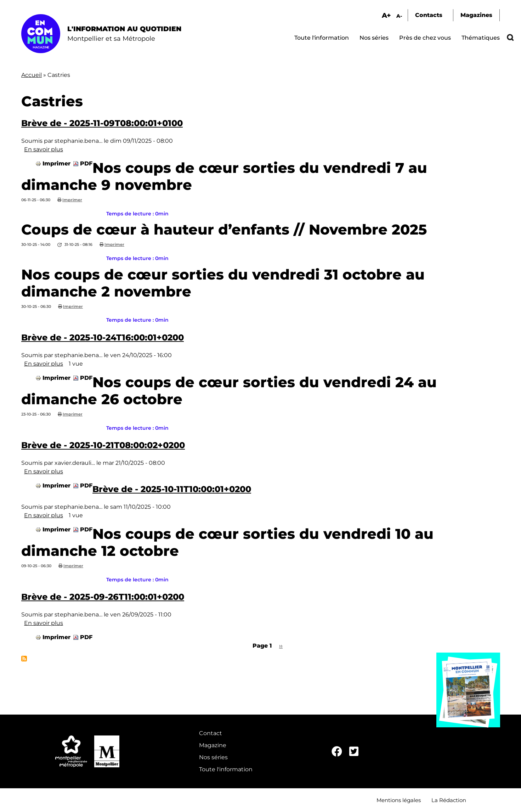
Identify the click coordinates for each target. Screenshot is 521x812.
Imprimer (56, 163)
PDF (86, 163)
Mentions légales (399, 800)
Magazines (476, 15)
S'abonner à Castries (24, 659)
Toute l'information (322, 38)
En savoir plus (44, 149)
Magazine (213, 745)
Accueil (32, 75)
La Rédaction (449, 800)
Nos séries (374, 38)
